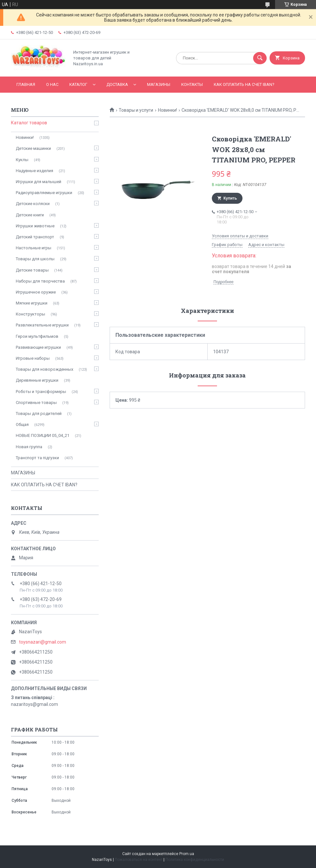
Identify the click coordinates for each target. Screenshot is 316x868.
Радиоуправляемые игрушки (44, 193)
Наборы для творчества (40, 281)
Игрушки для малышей (39, 182)
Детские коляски (33, 204)
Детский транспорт (35, 237)
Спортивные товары (36, 403)
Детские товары (32, 270)
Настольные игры (34, 248)
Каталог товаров (29, 123)
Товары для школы (35, 259)
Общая (22, 424)
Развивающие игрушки (38, 347)
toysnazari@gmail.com (43, 642)
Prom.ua (187, 854)
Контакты (192, 84)
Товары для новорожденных (44, 369)
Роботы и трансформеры (41, 392)
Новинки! (168, 110)
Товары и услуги (136, 110)
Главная (26, 84)
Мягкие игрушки (32, 303)
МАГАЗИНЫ (159, 84)
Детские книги (30, 215)
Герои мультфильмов (37, 336)
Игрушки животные (35, 226)
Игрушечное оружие (36, 292)
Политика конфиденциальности (195, 860)
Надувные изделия (35, 171)
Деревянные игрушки (37, 380)
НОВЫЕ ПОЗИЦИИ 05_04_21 (43, 435)
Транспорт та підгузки (37, 458)
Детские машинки (33, 148)
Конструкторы (30, 314)
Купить (230, 198)
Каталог (78, 84)
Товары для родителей (39, 413)
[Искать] (260, 58)
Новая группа (29, 447)
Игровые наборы (33, 358)
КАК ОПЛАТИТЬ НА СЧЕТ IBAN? (244, 84)
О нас (52, 84)
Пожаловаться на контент (139, 860)
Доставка (117, 84)
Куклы (22, 160)
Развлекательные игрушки (42, 325)
